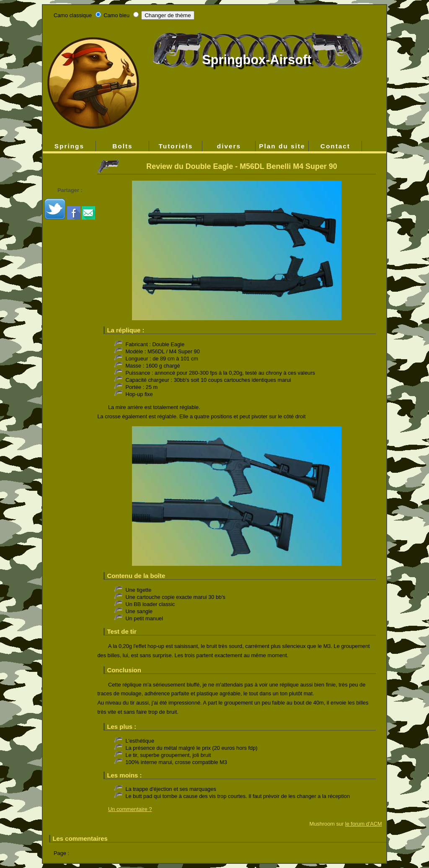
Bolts (122, 146)
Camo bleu (116, 15)
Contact (335, 146)
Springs (69, 146)
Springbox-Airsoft (257, 60)
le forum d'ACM (364, 824)
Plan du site (282, 146)
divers (229, 146)
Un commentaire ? (130, 809)
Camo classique (73, 15)
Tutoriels (176, 146)
